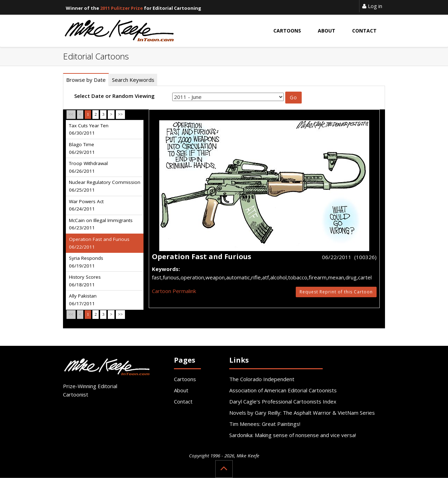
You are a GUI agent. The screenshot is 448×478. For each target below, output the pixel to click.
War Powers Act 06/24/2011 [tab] (86, 205)
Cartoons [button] (287, 31)
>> (120, 114)
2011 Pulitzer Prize (121, 8)
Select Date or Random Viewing (114, 96)
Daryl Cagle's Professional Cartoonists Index (283, 401)
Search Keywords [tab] (133, 80)
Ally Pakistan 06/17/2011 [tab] (83, 300)
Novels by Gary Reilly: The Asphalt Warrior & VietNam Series (302, 413)
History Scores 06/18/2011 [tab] (85, 281)
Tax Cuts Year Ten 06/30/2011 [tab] (89, 129)
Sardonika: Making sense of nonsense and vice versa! (293, 435)
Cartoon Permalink (174, 291)
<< (71, 114)
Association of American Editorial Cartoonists (283, 390)
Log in (372, 6)
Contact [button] (364, 31)
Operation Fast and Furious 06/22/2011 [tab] (99, 243)
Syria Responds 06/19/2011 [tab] (86, 262)
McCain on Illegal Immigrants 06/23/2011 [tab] (101, 224)
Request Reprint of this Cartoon (336, 292)
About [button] (327, 31)
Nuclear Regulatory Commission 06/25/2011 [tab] (105, 186)
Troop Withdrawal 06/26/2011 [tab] (88, 167)
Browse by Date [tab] (86, 80)
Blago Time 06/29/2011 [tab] (82, 148)
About (181, 390)
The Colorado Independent (262, 379)
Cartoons (185, 379)
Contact (183, 401)
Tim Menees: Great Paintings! (265, 424)
